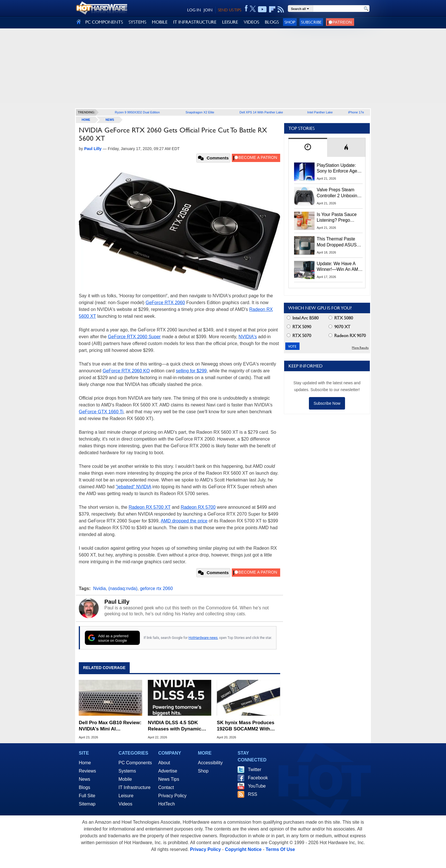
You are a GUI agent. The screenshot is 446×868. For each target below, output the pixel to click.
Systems (127, 771)
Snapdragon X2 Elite (200, 112)
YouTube (257, 786)
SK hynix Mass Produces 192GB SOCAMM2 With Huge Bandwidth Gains (245, 726)
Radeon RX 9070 (347, 336)
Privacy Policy (172, 796)
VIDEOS (251, 22)
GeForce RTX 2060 (165, 303)
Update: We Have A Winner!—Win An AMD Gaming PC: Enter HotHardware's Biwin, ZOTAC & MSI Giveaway (339, 267)
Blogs (84, 787)
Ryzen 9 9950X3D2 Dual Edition (137, 112)
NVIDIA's (248, 337)
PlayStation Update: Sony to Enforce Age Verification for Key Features (337, 169)
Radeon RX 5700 (198, 507)
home (86, 120)
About (164, 763)
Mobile (125, 779)
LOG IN (194, 10)
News (110, 120)
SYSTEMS (137, 22)
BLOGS (272, 22)
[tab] (308, 147)
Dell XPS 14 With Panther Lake (261, 112)
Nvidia (99, 588)
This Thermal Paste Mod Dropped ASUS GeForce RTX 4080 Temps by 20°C (337, 242)
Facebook (258, 778)
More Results (360, 348)
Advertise (168, 771)
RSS (252, 794)
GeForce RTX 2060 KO (126, 371)
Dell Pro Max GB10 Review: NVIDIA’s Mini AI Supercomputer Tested (110, 726)
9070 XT (339, 327)
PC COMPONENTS (104, 22)
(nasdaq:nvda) (123, 588)
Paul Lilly (117, 602)
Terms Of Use (280, 849)
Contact (166, 787)
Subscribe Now (327, 403)
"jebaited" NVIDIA (133, 487)
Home (85, 763)
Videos (126, 804)
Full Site (87, 796)
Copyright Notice (243, 849)
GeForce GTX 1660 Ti (101, 412)
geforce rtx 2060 (156, 588)
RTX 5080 (341, 318)
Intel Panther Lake (320, 112)
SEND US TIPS (230, 10)
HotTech (167, 804)
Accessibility (210, 763)
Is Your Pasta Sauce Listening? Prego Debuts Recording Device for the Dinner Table (338, 218)
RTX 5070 (299, 336)
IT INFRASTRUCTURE (195, 22)
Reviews (87, 771)
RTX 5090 (299, 327)
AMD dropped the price (184, 521)
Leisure (126, 796)
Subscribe (311, 22)
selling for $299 (191, 371)
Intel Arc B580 (303, 318)
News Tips (169, 779)
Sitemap (87, 804)
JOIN (208, 10)
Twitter (254, 770)
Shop (290, 22)
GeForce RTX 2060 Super (134, 337)
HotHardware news (203, 638)
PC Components (135, 763)
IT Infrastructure (135, 787)
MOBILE (160, 22)
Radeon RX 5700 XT (149, 507)
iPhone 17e (356, 112)
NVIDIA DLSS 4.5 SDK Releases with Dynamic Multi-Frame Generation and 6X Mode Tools (175, 726)
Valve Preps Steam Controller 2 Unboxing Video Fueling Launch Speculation (338, 193)
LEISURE (230, 22)
